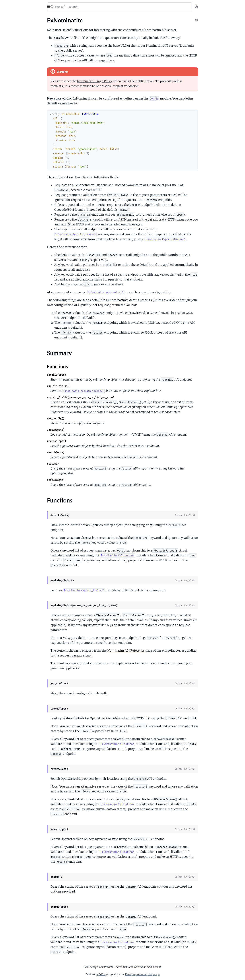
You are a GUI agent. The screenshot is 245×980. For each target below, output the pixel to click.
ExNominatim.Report (16, 71)
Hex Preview (134, 967)
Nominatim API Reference (153, 650)
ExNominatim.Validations (19, 76)
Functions (12, 35)
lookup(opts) (83, 430)
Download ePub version (175, 967)
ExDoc (129, 974)
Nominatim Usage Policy (122, 81)
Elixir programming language (170, 974)
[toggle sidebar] (50, 6)
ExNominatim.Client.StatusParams (25, 66)
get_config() (83, 418)
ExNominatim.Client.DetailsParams (25, 47)
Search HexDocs (151, 967)
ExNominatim (25, 4)
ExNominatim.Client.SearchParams (25, 61)
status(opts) (83, 480)
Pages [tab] (7, 17)
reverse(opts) (84, 441)
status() (80, 464)
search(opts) (83, 452)
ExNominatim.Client (15, 42)
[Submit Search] (79, 7)
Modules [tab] (21, 17)
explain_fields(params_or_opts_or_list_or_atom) (108, 397)
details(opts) (84, 375)
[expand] (51, 24)
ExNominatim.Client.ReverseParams (26, 56)
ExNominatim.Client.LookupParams (25, 51)
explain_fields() (86, 386)
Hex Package (118, 967)
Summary (12, 31)
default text (183, 219)
